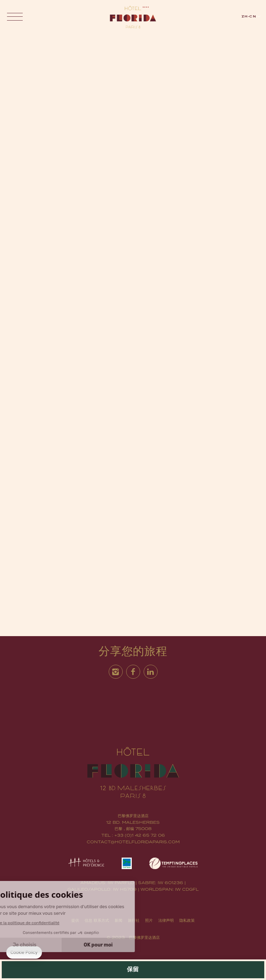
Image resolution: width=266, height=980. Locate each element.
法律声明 (166, 920)
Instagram (116, 672)
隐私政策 (187, 920)
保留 (133, 970)
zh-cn (249, 16)
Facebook (133, 672)
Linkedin (151, 672)
